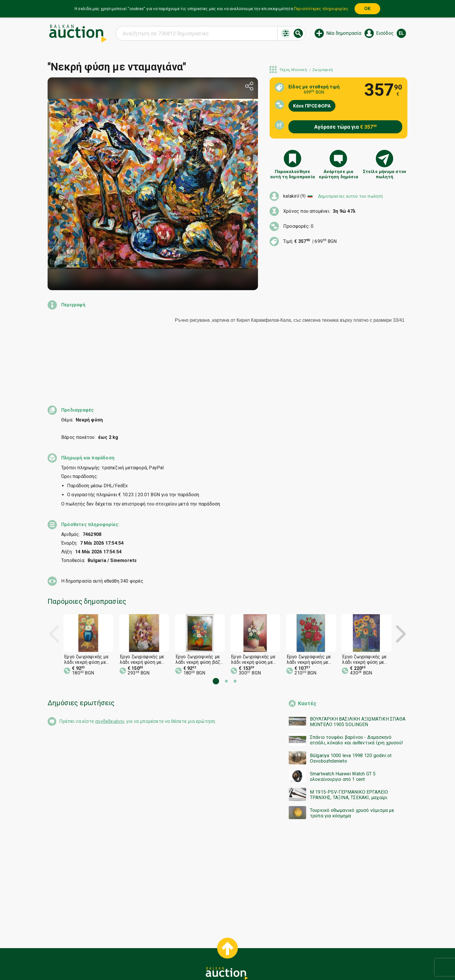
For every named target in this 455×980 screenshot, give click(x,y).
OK (367, 9)
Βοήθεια (234, 940)
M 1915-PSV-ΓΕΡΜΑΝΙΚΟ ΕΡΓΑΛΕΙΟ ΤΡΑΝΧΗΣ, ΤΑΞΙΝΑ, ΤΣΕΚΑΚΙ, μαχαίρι (349, 743)
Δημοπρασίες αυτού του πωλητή (351, 196)
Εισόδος (385, 33)
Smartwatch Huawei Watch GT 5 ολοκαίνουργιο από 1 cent (343, 724)
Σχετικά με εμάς (226, 951)
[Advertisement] (222, 829)
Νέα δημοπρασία (344, 33)
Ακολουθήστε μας (227, 962)
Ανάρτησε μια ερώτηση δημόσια (338, 174)
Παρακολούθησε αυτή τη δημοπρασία (292, 174)
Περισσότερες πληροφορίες (321, 9)
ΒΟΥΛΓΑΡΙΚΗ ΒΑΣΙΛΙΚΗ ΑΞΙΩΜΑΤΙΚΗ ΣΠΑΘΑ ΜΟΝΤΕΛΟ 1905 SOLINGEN (358, 670)
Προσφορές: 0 (298, 226)
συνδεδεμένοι (110, 669)
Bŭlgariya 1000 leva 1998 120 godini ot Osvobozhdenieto (351, 706)
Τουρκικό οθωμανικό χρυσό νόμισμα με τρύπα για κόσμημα (352, 761)
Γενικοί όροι (262, 940)
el (401, 33)
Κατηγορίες (208, 940)
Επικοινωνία (261, 951)
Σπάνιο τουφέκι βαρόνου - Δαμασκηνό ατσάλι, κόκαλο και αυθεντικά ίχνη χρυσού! (356, 688)
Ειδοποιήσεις (189, 951)
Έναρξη (182, 940)
